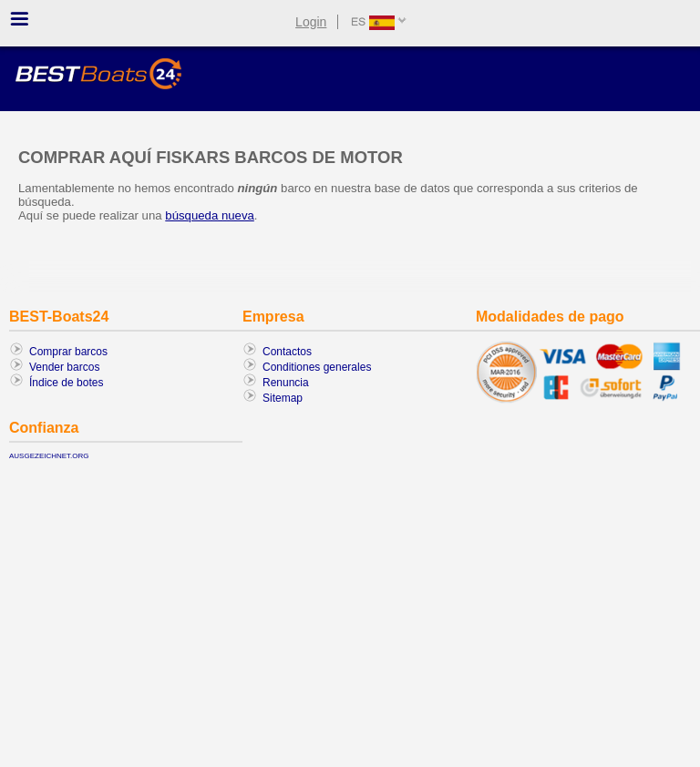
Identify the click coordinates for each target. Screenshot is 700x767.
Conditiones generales (317, 367)
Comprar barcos (68, 352)
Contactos (287, 352)
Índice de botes (66, 383)
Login (311, 22)
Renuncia (286, 383)
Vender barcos (64, 367)
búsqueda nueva (210, 215)
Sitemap (283, 398)
